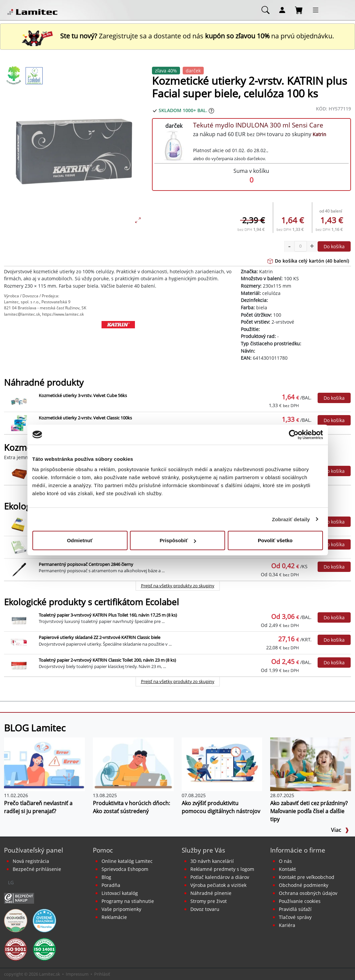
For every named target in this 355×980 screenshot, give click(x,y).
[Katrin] (118, 337)
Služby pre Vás (203, 850)
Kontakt (287, 869)
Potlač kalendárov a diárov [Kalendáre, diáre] (220, 877)
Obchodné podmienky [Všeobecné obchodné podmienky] (304, 885)
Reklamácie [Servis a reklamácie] (114, 917)
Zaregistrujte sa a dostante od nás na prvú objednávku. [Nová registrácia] (178, 36)
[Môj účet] (282, 10)
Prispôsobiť (178, 540)
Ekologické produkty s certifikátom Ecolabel (92, 602)
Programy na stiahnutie (128, 901)
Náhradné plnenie (211, 893)
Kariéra (287, 925)
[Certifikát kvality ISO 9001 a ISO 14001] (16, 949)
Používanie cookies (300, 901)
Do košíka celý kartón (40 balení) (308, 261)
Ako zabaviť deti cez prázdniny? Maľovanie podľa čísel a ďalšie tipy (309, 811)
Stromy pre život (209, 901)
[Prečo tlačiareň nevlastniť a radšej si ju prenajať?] (44, 764)
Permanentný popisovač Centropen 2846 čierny (86, 564)
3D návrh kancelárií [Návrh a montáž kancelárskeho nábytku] (212, 861)
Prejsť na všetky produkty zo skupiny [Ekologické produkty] (178, 586)
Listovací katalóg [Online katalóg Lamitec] (120, 893)
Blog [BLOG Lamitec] (106, 877)
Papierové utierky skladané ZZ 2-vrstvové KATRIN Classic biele (100, 637)
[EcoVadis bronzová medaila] (16, 920)
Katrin (319, 134)
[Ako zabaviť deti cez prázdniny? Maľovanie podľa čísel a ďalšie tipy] (311, 764)
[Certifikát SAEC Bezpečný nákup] (19, 898)
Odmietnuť (80, 540)
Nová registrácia (31, 861)
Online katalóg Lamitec (127, 861)
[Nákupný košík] (299, 10)
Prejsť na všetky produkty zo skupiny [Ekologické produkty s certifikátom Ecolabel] (178, 681)
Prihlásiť (102, 974)
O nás (285, 861)
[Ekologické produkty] (14, 75)
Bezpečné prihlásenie (37, 869)
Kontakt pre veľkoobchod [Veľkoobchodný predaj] (307, 877)
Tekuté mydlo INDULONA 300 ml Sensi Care (258, 125)
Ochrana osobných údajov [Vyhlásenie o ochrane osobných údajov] (308, 893)
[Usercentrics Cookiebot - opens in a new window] (294, 434)
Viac (340, 830)
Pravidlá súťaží (295, 909)
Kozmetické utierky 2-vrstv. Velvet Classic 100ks (85, 418)
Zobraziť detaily (291, 519)
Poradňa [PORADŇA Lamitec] (111, 885)
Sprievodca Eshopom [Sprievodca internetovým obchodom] (125, 869)
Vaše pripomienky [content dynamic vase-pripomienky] (121, 909)
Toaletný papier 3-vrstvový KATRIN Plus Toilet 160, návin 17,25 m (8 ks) (108, 615)
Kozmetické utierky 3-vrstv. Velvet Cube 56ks (83, 395)
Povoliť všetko (275, 540)
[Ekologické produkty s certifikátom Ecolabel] (34, 75)
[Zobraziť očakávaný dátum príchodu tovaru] (211, 110)
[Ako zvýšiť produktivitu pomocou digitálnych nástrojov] (222, 764)
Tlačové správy (295, 917)
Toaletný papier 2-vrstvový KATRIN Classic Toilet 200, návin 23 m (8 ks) (107, 660)
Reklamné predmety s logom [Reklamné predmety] (222, 869)
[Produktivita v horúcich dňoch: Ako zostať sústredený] (133, 764)
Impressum (77, 974)
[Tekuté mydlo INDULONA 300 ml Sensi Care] (174, 146)
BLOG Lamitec (35, 728)
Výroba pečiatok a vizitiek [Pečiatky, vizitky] (218, 885)
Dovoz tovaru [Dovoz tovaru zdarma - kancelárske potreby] (205, 909)
